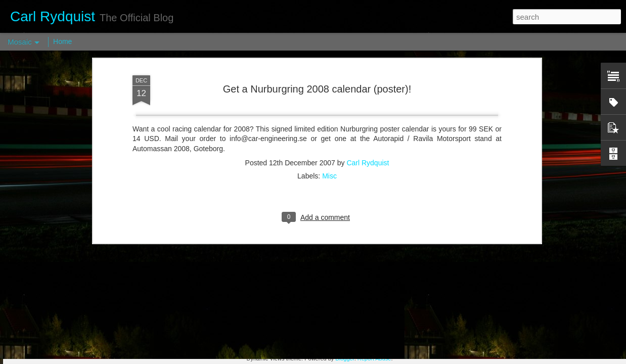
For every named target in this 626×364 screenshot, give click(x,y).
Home (62, 41)
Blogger (345, 358)
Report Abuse (374, 358)
